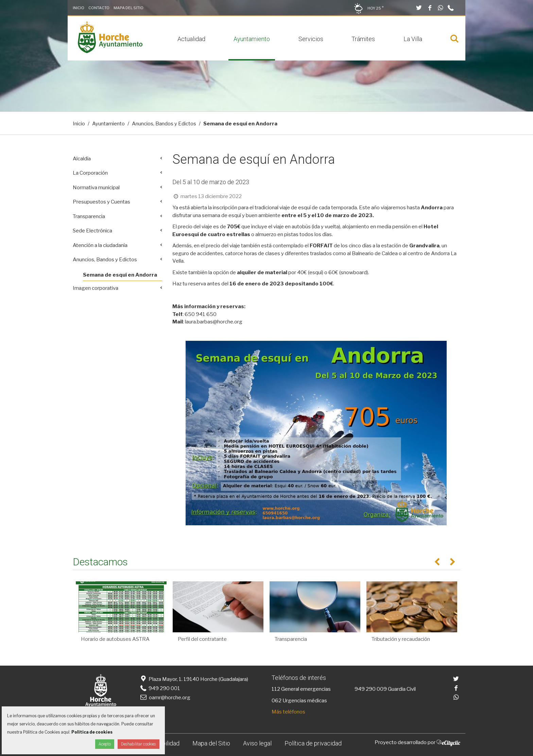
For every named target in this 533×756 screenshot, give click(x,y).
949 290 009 (371, 689)
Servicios (311, 39)
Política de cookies (92, 732)
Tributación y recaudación (401, 639)
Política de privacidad (313, 743)
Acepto (105, 744)
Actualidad (191, 39)
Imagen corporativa (96, 288)
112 (276, 689)
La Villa (413, 39)
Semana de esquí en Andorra (120, 275)
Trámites (363, 39)
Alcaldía (82, 159)
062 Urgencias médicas (299, 701)
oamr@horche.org (165, 698)
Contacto (99, 8)
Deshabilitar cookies (139, 744)
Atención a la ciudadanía (100, 245)
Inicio (79, 8)
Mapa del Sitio (128, 8)
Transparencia (89, 216)
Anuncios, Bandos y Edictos (164, 124)
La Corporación (90, 173)
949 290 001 (160, 688)
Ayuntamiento (252, 39)
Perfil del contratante (202, 639)
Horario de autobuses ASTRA (115, 639)
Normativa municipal (96, 188)
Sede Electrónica (92, 231)
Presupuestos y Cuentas (101, 202)
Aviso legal (257, 743)
